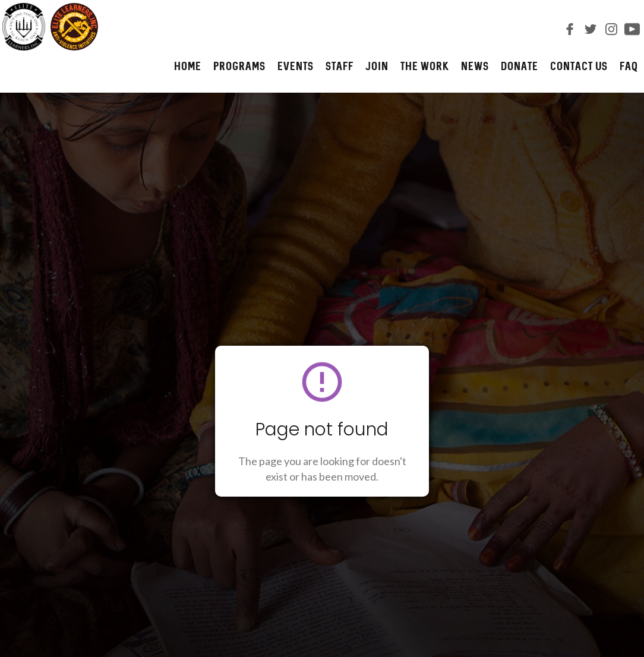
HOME (188, 66)
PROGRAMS (239, 66)
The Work (425, 66)
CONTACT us (579, 66)
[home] (49, 27)
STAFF (340, 66)
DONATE (520, 66)
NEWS (475, 66)
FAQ (629, 66)
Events (296, 66)
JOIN (377, 66)
